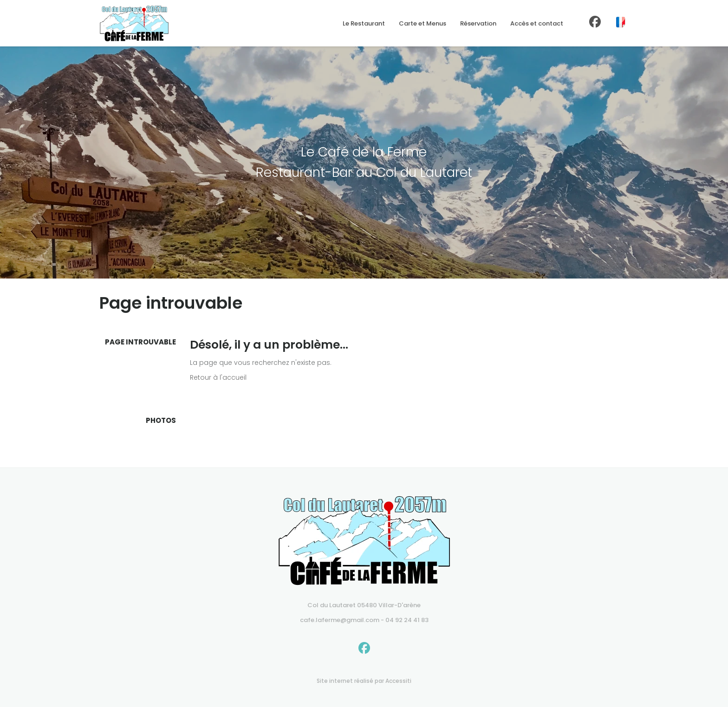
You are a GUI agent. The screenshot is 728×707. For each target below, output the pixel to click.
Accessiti (398, 681)
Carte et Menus (422, 23)
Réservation (478, 23)
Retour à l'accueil (218, 377)
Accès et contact (537, 23)
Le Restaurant (364, 23)
